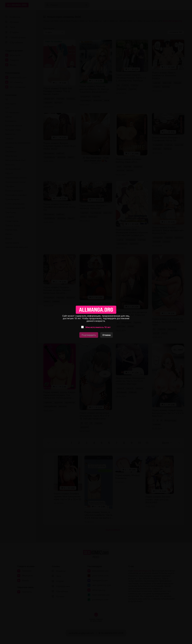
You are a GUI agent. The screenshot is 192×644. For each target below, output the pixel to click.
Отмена (106, 335)
